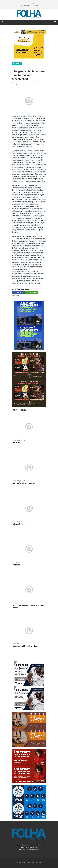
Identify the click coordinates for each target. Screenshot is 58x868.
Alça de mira (18, 565)
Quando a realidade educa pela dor (26, 646)
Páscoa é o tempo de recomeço (25, 483)
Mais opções (16, 295)
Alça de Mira (18, 442)
